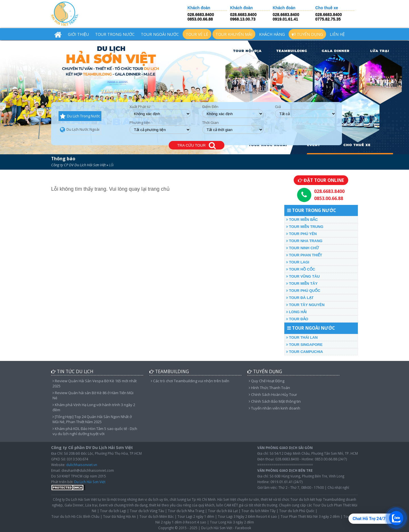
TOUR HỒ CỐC (301, 269)
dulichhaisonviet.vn (82, 465)
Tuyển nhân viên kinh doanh (275, 408)
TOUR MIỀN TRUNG (305, 227)
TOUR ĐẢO (297, 319)
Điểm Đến (210, 107)
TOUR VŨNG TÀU (303, 276)
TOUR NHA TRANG (304, 241)
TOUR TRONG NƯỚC (115, 34)
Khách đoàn (199, 8)
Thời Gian (210, 123)
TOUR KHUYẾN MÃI (234, 34)
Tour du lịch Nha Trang (186, 511)
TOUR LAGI (298, 262)
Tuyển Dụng (307, 34)
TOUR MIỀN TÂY (302, 283)
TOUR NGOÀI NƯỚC (160, 34)
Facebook (243, 528)
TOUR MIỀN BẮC (302, 220)
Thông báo (63, 159)
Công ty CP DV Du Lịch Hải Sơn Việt (78, 165)
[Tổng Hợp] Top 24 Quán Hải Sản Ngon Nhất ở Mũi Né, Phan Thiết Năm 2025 (92, 419)
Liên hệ (337, 34)
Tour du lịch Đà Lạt (223, 511)
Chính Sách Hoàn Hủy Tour (273, 394)
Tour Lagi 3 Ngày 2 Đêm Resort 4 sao (247, 516)
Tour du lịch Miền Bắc (157, 516)
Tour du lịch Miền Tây (258, 511)
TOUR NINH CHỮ (302, 248)
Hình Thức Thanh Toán (269, 388)
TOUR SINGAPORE (304, 345)
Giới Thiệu (78, 34)
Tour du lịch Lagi (113, 511)
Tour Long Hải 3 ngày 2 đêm (232, 522)
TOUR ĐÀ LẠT (300, 298)
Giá (278, 107)
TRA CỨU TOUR (197, 146)
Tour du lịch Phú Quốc (297, 511)
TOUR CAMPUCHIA (304, 352)
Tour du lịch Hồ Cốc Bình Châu (75, 516)
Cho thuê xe (327, 8)
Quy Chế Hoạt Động (267, 381)
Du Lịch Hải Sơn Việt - (218, 528)
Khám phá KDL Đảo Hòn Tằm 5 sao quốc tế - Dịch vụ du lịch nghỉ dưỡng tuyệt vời (95, 431)
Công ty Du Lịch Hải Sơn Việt (75, 499)
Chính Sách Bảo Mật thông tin (275, 401)
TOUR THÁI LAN (302, 337)
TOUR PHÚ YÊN (301, 234)
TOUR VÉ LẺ (197, 34)
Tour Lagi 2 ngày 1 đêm (196, 516)
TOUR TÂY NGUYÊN (305, 305)
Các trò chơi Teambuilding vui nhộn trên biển (190, 381)
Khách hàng (272, 34)
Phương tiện (140, 123)
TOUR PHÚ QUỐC (303, 291)
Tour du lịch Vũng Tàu (147, 511)
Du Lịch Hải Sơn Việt (90, 482)
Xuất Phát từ (140, 107)
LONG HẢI (296, 312)
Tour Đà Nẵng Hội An (119, 516)
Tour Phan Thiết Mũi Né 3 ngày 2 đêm (310, 516)
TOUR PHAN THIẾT (304, 255)
